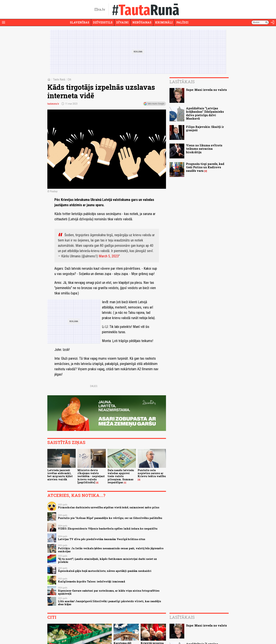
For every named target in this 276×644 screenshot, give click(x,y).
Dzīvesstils (103, 22)
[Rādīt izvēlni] (4, 22)
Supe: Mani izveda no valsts (206, 90)
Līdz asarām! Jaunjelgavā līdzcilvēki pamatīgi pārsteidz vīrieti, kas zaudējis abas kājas (109, 603)
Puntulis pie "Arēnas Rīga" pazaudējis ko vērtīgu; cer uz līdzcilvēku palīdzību (110, 518)
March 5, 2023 (109, 256)
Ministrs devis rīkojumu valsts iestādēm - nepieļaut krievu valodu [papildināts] (91, 476)
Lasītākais (182, 82)
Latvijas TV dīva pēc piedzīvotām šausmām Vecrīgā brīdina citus (102, 539)
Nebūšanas (142, 22)
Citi (69, 79)
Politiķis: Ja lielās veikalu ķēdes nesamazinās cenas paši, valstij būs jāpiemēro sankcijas (111, 550)
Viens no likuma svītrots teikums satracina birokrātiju (204, 149)
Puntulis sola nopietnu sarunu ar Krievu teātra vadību (152, 473)
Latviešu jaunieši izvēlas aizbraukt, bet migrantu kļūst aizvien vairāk (60, 475)
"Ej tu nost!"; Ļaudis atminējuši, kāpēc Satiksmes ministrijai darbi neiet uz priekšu (107, 560)
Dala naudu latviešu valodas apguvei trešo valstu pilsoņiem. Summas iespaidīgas (121, 476)
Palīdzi (182, 22)
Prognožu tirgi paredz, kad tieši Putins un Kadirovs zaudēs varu (205, 167)
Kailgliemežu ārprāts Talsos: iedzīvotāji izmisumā (91, 581)
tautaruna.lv (53, 104)
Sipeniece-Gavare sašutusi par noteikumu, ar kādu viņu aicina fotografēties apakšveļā (109, 592)
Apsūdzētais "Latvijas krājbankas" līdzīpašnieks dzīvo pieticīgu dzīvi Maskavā (205, 113)
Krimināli (164, 22)
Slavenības (80, 22)
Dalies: (94, 386)
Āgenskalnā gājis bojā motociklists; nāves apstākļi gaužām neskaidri (105, 571)
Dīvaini (122, 22)
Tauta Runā (59, 79)
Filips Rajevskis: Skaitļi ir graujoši (205, 128)
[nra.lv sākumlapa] (100, 10)
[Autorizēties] (272, 22)
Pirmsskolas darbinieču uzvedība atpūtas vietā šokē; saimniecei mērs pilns (109, 507)
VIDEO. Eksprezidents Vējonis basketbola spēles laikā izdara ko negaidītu (108, 529)
